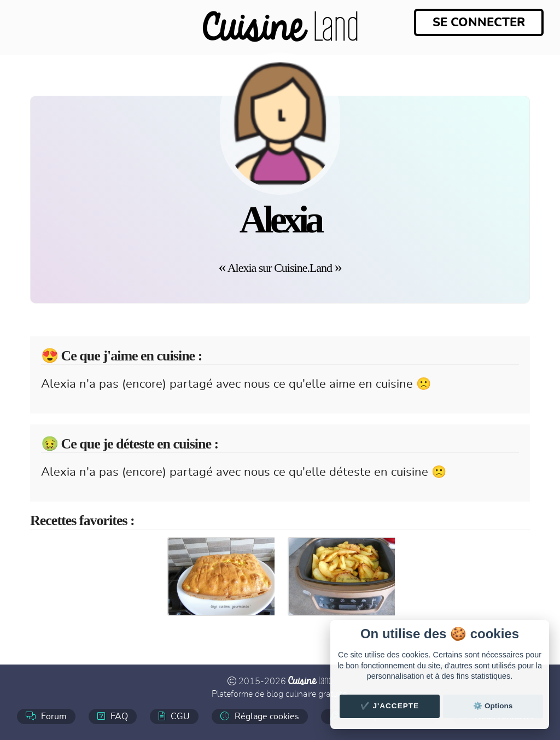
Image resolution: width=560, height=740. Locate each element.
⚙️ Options (493, 706)
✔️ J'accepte (390, 706)
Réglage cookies (260, 716)
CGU (174, 716)
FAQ (113, 716)
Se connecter (479, 22)
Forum (46, 716)
